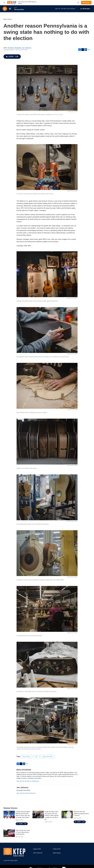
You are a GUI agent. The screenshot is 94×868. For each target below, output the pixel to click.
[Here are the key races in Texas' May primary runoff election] (9, 833)
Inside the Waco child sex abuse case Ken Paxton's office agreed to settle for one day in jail (52, 815)
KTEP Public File (38, 853)
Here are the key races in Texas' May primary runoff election (23, 832)
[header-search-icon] (78, 3)
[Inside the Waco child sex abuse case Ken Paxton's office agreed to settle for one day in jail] (38, 814)
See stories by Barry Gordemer (28, 781)
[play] (5, 9)
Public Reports (57, 853)
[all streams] (85, 9)
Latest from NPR (47, 757)
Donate (87, 3)
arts (36, 757)
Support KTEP (37, 849)
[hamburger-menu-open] (4, 3)
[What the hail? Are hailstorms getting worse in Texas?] (67, 814)
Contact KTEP (57, 849)
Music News (8, 19)
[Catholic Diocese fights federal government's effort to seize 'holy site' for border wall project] (9, 814)
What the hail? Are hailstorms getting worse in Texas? (81, 814)
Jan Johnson (27, 48)
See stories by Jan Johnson (26, 793)
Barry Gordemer (16, 48)
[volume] (10, 9)
